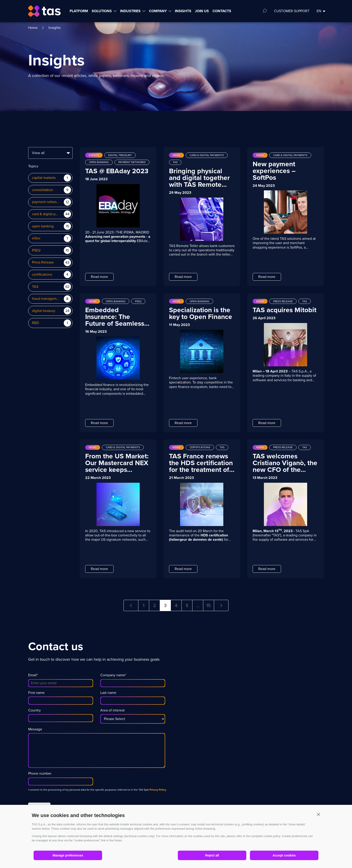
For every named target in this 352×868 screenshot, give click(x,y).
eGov (36, 238)
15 (209, 605)
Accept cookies (284, 855)
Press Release (43, 262)
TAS (35, 287)
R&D (35, 323)
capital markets (44, 178)
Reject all (212, 855)
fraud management (46, 299)
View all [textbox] (38, 153)
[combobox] (50, 153)
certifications (42, 275)
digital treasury (44, 311)
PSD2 (36, 250)
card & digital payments (46, 214)
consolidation (43, 190)
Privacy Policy (158, 790)
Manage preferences (68, 855)
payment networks (46, 202)
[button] (318, 814)
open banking (43, 226)
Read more (99, 277)
